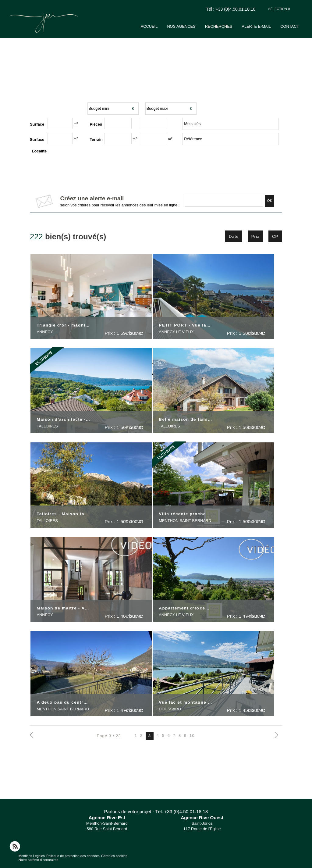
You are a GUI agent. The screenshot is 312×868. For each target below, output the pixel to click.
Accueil (169, 26)
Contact (293, 26)
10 (192, 736)
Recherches (231, 26)
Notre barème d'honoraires (39, 860)
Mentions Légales (32, 856)
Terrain (96, 139)
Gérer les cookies (114, 856)
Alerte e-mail (264, 26)
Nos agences (197, 26)
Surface (37, 139)
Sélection (279, 9)
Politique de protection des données (73, 856)
